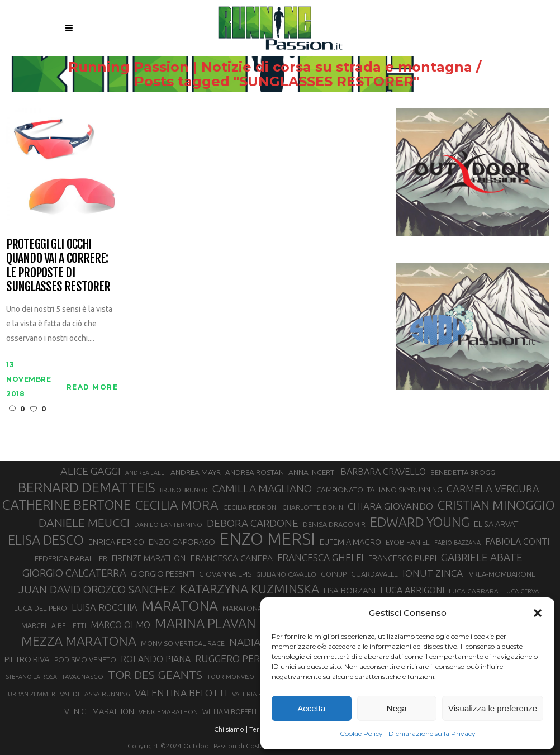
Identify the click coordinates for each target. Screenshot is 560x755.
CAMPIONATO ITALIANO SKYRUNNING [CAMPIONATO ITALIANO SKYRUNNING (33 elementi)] (379, 490)
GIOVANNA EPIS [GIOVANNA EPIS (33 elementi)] (225, 574)
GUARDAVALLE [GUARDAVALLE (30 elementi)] (374, 574)
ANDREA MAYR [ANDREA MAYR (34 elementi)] (196, 472)
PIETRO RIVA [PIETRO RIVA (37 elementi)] (27, 659)
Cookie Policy (361, 733)
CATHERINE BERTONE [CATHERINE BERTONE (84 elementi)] (67, 505)
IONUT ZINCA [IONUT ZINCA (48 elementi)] (433, 573)
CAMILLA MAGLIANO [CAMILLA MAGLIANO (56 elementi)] (262, 488)
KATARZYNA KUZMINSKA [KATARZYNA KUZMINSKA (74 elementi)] (250, 589)
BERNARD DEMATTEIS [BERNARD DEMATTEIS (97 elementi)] (87, 487)
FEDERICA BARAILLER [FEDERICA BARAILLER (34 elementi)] (71, 558)
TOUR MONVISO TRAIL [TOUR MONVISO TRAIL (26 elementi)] (240, 677)
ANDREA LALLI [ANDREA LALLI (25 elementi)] (146, 473)
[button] (538, 613)
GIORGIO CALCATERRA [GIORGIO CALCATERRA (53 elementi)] (74, 573)
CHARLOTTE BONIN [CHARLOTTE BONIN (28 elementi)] (313, 507)
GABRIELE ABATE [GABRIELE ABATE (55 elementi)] (482, 557)
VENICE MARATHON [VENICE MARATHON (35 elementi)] (99, 711)
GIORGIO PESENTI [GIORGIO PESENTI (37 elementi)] (163, 574)
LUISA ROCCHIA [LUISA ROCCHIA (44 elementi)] (105, 607)
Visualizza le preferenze (493, 708)
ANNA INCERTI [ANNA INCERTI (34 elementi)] (312, 472)
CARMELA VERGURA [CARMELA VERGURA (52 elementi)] (493, 488)
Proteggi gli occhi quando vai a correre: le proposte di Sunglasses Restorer (58, 265)
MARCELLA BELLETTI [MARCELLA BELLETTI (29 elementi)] (54, 625)
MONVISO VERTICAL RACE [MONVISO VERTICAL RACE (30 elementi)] (183, 643)
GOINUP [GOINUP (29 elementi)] (334, 574)
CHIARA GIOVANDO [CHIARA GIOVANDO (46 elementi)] (390, 506)
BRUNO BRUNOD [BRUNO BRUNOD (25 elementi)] (184, 490)
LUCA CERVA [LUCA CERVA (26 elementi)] (521, 591)
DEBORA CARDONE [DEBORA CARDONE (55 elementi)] (253, 523)
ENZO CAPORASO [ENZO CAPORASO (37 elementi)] (182, 542)
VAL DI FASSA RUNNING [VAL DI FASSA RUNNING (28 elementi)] (95, 694)
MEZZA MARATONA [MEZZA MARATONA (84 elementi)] (79, 641)
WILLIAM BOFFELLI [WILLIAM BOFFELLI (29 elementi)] (231, 711)
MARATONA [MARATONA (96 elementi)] (180, 606)
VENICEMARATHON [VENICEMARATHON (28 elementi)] (168, 712)
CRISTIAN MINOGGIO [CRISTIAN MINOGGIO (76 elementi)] (496, 505)
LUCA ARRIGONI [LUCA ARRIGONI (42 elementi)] (412, 590)
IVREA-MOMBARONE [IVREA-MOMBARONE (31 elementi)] (501, 574)
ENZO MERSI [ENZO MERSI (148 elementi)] (267, 539)
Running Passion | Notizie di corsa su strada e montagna (252, 67)
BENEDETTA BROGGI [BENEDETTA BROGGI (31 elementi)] (464, 472)
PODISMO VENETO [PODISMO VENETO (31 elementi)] (85, 659)
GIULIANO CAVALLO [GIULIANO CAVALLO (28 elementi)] (286, 574)
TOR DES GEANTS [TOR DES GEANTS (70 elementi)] (155, 675)
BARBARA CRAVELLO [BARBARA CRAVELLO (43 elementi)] (383, 472)
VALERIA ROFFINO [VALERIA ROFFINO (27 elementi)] (259, 694)
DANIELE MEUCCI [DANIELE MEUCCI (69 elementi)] (84, 523)
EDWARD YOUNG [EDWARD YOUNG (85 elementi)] (420, 522)
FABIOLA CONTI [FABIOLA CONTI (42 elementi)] (517, 542)
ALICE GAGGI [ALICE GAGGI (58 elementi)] (91, 471)
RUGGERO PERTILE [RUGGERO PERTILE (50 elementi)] (237, 658)
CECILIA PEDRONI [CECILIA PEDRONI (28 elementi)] (250, 507)
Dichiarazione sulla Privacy (432, 733)
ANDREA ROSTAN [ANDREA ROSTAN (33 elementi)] (255, 472)
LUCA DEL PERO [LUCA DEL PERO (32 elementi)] (41, 608)
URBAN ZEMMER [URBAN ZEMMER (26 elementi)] (32, 694)
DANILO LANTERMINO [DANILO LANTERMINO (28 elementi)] (168, 524)
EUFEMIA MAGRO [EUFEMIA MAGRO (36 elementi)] (350, 542)
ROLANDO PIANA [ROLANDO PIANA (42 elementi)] (156, 659)
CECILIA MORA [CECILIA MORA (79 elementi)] (177, 505)
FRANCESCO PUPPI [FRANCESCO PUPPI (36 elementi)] (402, 558)
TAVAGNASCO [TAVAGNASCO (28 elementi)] (82, 676)
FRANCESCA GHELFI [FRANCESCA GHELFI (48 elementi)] (321, 557)
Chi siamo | (231, 729)
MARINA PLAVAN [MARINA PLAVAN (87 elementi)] (205, 623)
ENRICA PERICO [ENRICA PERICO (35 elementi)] (116, 542)
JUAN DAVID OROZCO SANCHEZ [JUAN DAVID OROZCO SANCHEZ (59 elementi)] (97, 590)
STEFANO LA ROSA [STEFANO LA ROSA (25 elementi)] (32, 677)
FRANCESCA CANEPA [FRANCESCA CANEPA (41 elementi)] (231, 558)
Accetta (311, 708)
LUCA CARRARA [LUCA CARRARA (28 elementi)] (474, 591)
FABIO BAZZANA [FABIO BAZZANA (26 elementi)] (457, 543)
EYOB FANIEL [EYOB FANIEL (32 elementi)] (408, 542)
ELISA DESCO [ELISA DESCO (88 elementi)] (46, 540)
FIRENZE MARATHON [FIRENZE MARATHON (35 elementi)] (149, 558)
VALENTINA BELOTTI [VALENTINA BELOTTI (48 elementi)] (181, 693)
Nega (397, 708)
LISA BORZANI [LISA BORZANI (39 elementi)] (350, 590)
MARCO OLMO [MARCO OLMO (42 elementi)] (120, 625)
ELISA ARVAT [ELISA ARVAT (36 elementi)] (496, 524)
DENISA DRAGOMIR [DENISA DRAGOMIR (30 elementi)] (334, 524)
